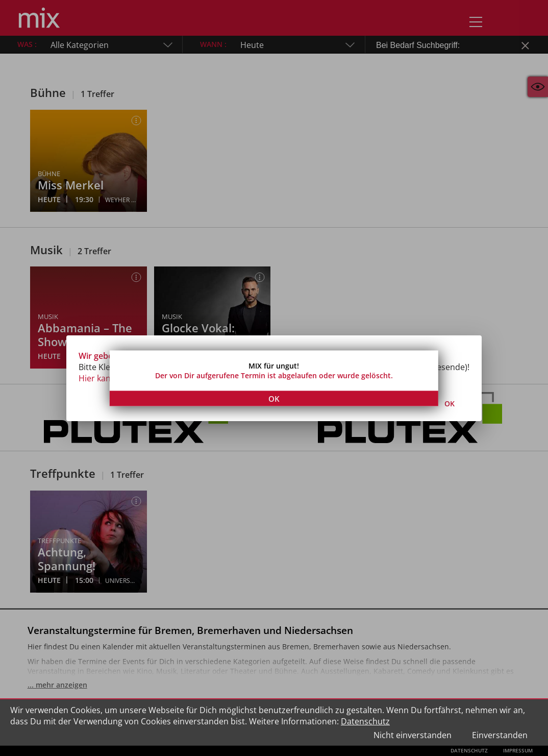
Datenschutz (365, 721)
